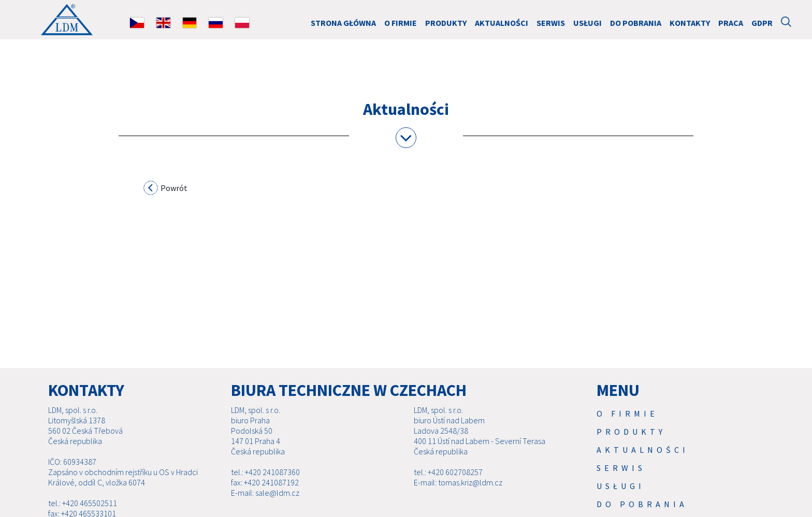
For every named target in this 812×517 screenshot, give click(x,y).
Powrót (166, 189)
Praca (731, 23)
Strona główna (343, 23)
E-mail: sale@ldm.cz (265, 493)
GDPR (762, 23)
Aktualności (502, 23)
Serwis (551, 23)
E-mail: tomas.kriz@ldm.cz (458, 482)
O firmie (401, 23)
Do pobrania (636, 23)
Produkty (446, 23)
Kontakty (690, 23)
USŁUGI (588, 23)
